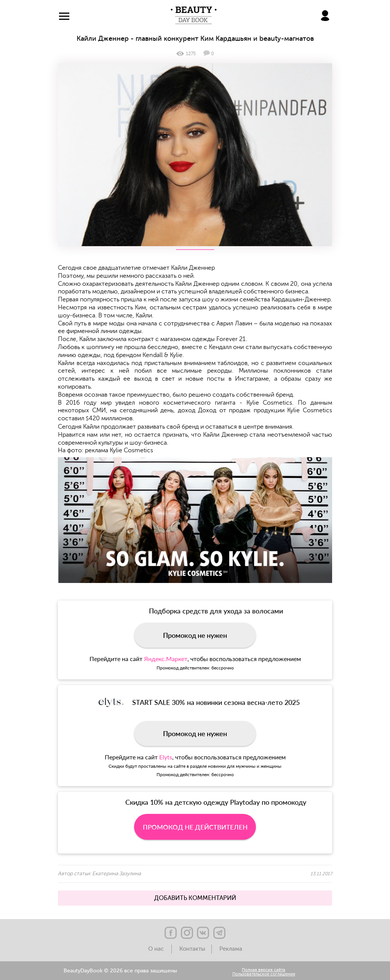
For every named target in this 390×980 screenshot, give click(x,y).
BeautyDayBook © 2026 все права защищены (120, 971)
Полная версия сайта (264, 970)
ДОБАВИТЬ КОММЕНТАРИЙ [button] (195, 898)
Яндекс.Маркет (166, 659)
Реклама (231, 949)
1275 (186, 54)
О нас (157, 949)
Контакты (192, 949)
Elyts (166, 757)
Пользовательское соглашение (264, 974)
